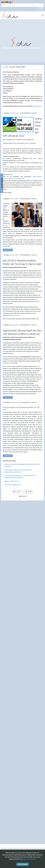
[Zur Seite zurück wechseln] (19, 492)
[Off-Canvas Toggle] (42, 15)
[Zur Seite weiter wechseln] (26, 492)
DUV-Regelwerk (37, 106)
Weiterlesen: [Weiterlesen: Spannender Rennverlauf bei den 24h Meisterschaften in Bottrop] (8, 397)
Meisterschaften (15, 113)
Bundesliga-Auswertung (13, 315)
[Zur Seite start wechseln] (14, 492)
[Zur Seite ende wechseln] (31, 492)
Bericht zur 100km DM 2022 (12, 481)
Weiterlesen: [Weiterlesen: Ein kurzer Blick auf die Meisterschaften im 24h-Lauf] (8, 456)
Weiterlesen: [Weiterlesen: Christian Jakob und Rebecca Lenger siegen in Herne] (8, 250)
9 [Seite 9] (22, 492)
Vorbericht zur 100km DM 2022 (13, 485)
